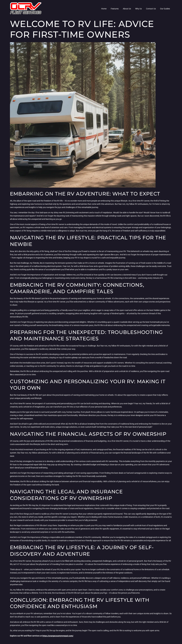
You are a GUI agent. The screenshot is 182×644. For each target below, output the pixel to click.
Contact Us (151, 9)
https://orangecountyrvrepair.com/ (58, 636)
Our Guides (165, 9)
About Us (127, 9)
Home (104, 9)
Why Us (138, 9)
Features (115, 9)
